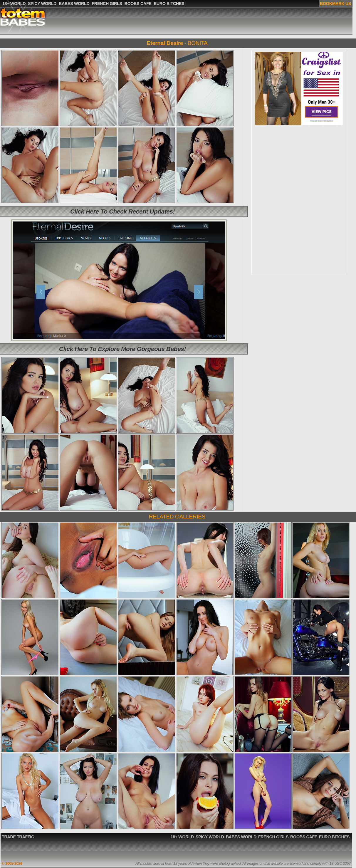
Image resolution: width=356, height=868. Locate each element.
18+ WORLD (182, 837)
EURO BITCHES (334, 837)
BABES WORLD (241, 837)
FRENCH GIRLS (273, 837)
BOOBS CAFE (304, 837)
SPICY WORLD (210, 837)
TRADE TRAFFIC (18, 837)
